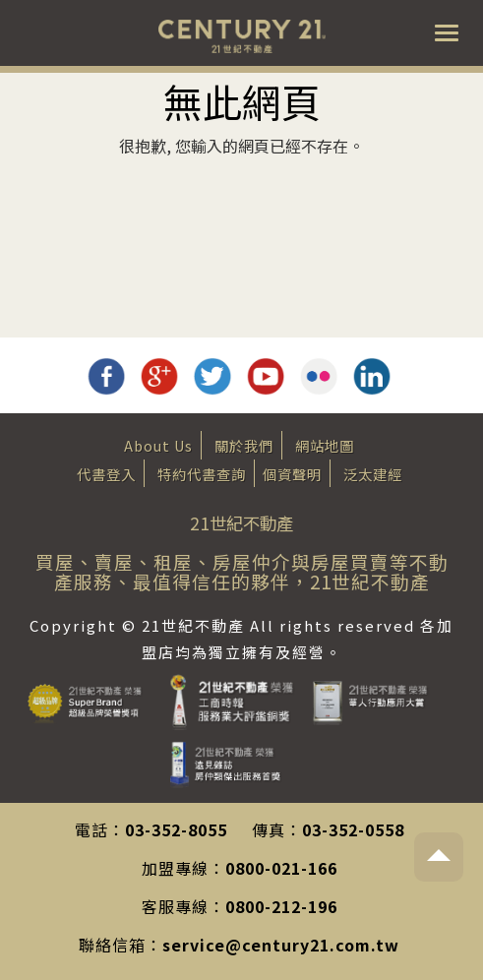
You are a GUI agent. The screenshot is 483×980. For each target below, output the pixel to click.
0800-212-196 (281, 906)
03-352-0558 (353, 829)
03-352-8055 (176, 829)
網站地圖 (325, 445)
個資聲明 (292, 474)
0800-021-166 (281, 868)
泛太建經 (373, 474)
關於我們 (244, 445)
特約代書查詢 (202, 474)
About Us (158, 445)
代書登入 (106, 474)
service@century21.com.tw (281, 945)
